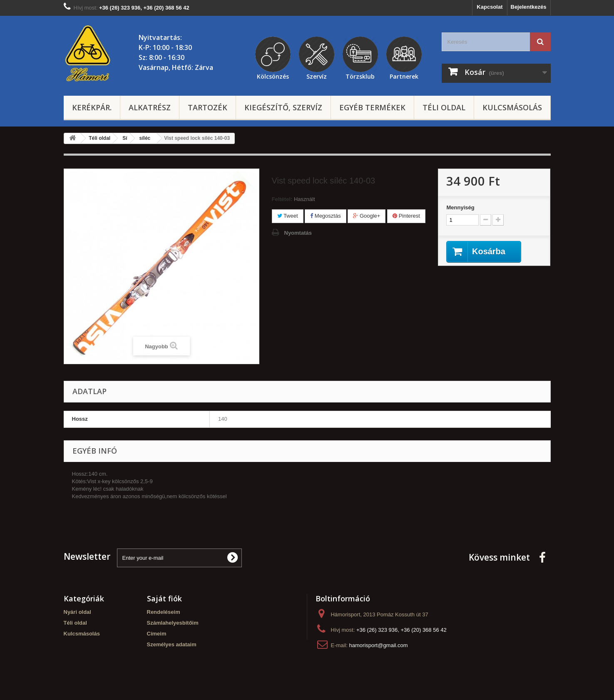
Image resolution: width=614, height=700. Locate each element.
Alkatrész (150, 107)
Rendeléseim (164, 612)
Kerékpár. (92, 107)
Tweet (288, 216)
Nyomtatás (298, 233)
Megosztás (325, 216)
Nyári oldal (77, 612)
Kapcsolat (490, 7)
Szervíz (317, 75)
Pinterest (406, 216)
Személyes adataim (172, 644)
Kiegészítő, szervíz (283, 107)
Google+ (367, 216)
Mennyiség (460, 207)
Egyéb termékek (372, 107)
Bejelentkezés (529, 7)
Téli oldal (444, 107)
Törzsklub (360, 75)
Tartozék (208, 107)
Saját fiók (164, 598)
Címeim (157, 634)
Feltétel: (282, 199)
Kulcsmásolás (512, 107)
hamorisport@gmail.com (379, 645)
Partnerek (404, 75)
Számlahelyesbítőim (173, 623)
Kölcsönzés (273, 75)
